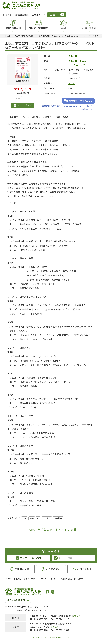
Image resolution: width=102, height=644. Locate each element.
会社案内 (17, 579)
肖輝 (76, 65)
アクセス (77, 616)
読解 (32, 518)
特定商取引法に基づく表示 (72, 579)
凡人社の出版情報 (16, 600)
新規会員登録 (22, 15)
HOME (8, 579)
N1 (38, 518)
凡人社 (72, 83)
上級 (24, 518)
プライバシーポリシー (49, 579)
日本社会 (58, 518)
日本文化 (47, 518)
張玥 (83, 65)
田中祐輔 (73, 56)
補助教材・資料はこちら (81, 101)
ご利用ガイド (39, 15)
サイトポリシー (30, 579)
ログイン (8, 15)
